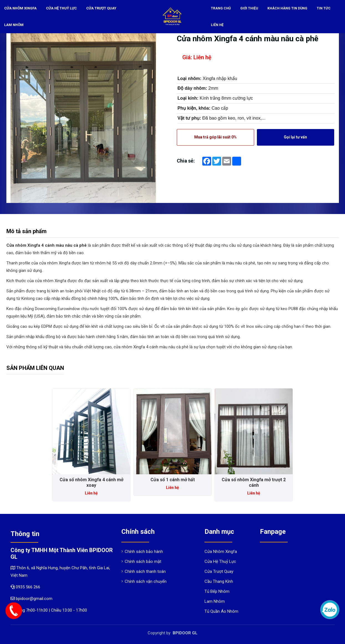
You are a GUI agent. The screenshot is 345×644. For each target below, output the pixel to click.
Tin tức (324, 8)
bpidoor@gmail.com (31, 599)
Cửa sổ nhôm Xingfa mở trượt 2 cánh (254, 482)
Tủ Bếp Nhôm (217, 591)
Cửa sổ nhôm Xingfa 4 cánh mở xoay (91, 482)
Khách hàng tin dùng (287, 8)
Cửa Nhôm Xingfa (20, 8)
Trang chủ (221, 8)
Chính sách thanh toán (144, 571)
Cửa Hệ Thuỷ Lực (61, 8)
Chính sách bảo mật (141, 561)
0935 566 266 (28, 587)
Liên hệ (217, 25)
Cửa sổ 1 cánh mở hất (173, 480)
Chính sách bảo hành (142, 552)
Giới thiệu (249, 8)
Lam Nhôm (14, 25)
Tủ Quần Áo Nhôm (221, 611)
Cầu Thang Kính (219, 581)
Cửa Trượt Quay (100, 8)
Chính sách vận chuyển (144, 581)
